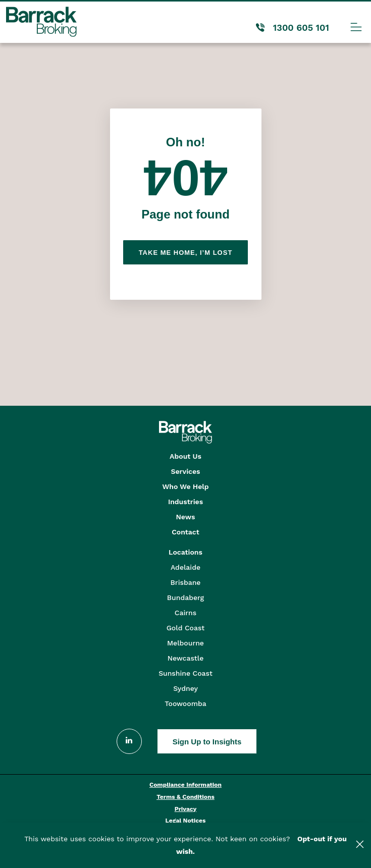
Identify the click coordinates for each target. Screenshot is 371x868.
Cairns (185, 613)
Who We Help (186, 486)
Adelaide (185, 567)
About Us (185, 456)
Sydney (185, 688)
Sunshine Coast (185, 673)
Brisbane (186, 582)
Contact (185, 532)
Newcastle (186, 658)
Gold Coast (186, 628)
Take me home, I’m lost (186, 253)
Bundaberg (185, 598)
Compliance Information (185, 785)
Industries (185, 502)
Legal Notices (186, 821)
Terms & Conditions (185, 797)
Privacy (186, 809)
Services (185, 471)
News (186, 517)
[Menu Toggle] (356, 27)
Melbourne (185, 643)
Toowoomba (185, 703)
